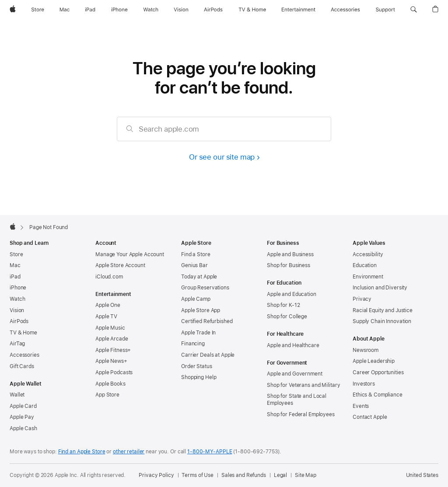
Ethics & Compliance (378, 395)
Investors (364, 384)
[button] (414, 10)
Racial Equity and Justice (383, 310)
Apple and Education (292, 294)
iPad (15, 277)
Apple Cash (23, 428)
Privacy (362, 299)
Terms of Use (198, 475)
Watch (17, 299)
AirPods (19, 321)
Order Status (197, 366)
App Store (107, 395)
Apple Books (110, 384)
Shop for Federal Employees (301, 414)
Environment (368, 277)
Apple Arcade (112, 339)
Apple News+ (111, 361)
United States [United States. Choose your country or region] (422, 475)
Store (16, 254)
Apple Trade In (198, 333)
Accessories (24, 355)
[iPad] (90, 10)
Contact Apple (370, 417)
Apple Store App (201, 310)
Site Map (306, 475)
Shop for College (287, 317)
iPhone (18, 288)
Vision (17, 310)
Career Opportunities (378, 372)
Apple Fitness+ (113, 350)
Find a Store (196, 254)
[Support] (385, 10)
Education (365, 265)
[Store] (38, 10)
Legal (280, 475)
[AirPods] (213, 10)
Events (361, 406)
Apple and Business (290, 254)
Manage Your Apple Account (130, 254)
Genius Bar (194, 265)
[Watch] (151, 10)
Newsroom (366, 350)
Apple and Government (295, 374)
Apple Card (23, 406)
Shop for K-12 (283, 305)
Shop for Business (289, 265)
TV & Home (23, 333)
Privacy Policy (156, 475)
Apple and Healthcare (293, 345)
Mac (15, 265)
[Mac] (65, 10)
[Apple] (13, 10)
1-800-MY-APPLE (210, 452)
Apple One (108, 305)
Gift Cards (22, 366)
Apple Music (110, 328)
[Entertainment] (299, 10)
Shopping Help (199, 377)
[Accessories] (345, 10)
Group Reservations (205, 288)
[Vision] (181, 10)
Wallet (17, 395)
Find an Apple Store (82, 452)
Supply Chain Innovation (382, 321)
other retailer (129, 452)
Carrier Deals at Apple (208, 355)
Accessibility (368, 254)
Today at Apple (199, 277)
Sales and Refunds (244, 475)
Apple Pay (22, 417)
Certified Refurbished (207, 321)
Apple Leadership (374, 361)
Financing (193, 344)
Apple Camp (196, 299)
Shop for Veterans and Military (303, 385)
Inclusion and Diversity (380, 288)
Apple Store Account (120, 265)
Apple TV (106, 317)
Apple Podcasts (114, 372)
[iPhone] (119, 10)
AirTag (17, 344)
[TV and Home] (252, 10)
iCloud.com (109, 277)
